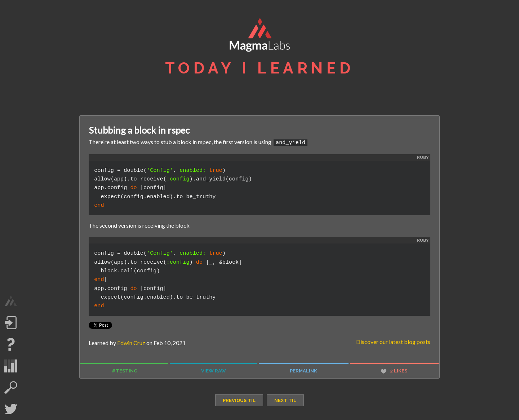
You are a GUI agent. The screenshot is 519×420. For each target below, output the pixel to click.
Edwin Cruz (131, 342)
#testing (125, 370)
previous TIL (239, 400)
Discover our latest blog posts (393, 341)
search (11, 388)
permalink (303, 370)
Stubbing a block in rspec (139, 130)
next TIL (285, 400)
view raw (214, 370)
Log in (11, 323)
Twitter (11, 409)
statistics (11, 366)
